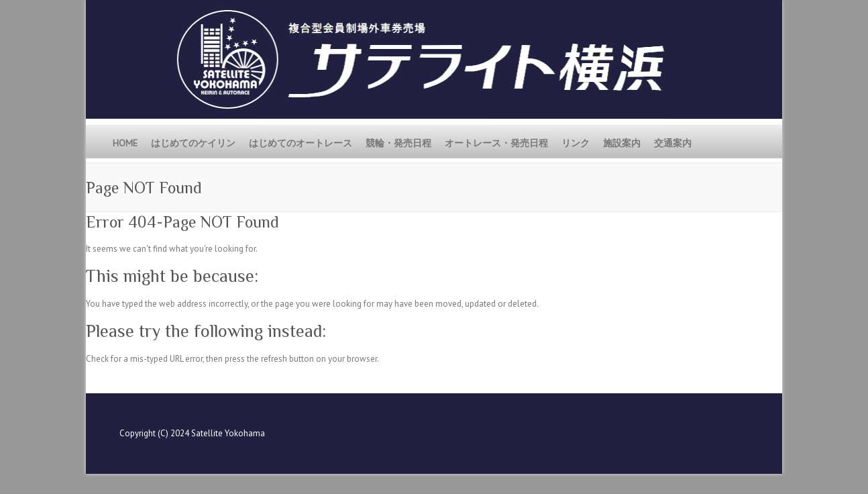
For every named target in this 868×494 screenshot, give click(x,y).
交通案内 (673, 143)
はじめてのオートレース (301, 143)
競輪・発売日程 (398, 143)
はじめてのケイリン (193, 143)
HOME (125, 143)
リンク (576, 143)
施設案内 (622, 143)
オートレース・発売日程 (496, 143)
